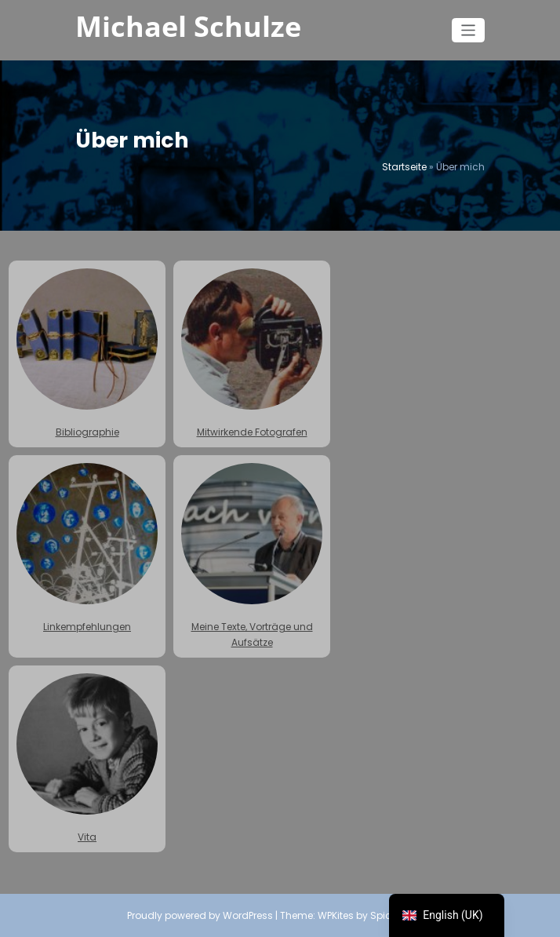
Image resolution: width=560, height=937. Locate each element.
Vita (87, 758)
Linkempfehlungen (87, 548)
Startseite (404, 167)
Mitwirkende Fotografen (252, 354)
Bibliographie (87, 354)
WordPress (248, 915)
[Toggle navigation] (469, 30)
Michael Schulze (188, 26)
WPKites (337, 915)
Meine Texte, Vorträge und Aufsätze (252, 556)
